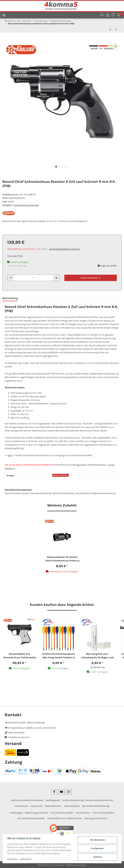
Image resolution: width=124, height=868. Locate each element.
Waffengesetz (53, 800)
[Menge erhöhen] (56, 278)
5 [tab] (68, 167)
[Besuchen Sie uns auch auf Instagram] (69, 792)
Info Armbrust (83, 813)
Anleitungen (16, 813)
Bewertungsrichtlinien (37, 813)
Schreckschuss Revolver (26, 205)
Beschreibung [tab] (10, 298)
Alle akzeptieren (97, 840)
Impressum (12, 859)
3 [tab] (62, 167)
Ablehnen (97, 857)
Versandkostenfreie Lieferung (64, 249)
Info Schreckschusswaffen (31, 818)
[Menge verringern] (11, 278)
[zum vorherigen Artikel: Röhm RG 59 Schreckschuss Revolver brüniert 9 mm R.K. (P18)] (110, 30)
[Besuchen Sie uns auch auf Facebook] (54, 792)
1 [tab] (56, 167)
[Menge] (33, 278)
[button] (102, 15)
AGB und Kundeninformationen (27, 800)
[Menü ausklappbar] (3, 16)
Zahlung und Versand (96, 818)
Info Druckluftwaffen (103, 813)
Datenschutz (26, 859)
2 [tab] (59, 167)
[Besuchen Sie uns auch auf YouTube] (61, 792)
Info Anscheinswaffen (62, 813)
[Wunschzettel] (113, 15)
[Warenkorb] (119, 15)
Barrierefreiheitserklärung (96, 806)
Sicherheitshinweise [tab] (34, 298)
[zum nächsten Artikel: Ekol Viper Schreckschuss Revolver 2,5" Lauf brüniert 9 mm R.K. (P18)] (116, 30)
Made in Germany (61, 475)
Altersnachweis (72, 806)
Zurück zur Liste (14, 21)
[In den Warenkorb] (5, 39)
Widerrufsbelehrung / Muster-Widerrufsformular (88, 800)
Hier (10, 455)
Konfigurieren (97, 848)
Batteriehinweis (53, 806)
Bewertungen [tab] (57, 298)
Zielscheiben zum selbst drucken (65, 818)
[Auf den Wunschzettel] (115, 47)
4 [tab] (65, 167)
